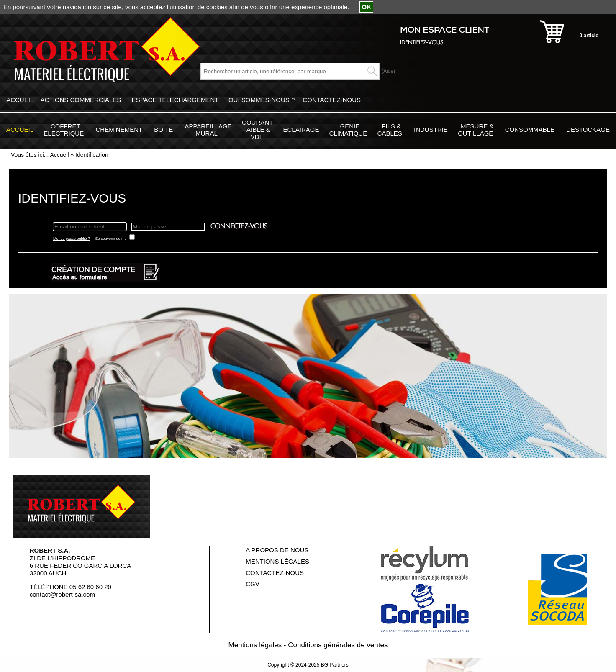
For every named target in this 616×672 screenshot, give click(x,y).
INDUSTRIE (431, 130)
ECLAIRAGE (301, 130)
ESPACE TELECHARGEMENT (175, 100)
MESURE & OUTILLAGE (476, 130)
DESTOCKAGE (588, 130)
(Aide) (388, 71)
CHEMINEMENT (119, 130)
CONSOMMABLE (530, 130)
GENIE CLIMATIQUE (348, 130)
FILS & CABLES (390, 130)
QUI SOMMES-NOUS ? (262, 100)
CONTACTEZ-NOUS (332, 100)
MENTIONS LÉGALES (277, 561)
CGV (253, 584)
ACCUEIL (20, 100)
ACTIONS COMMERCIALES (81, 100)
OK (366, 7)
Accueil (59, 155)
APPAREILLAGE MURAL (208, 130)
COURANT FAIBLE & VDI (257, 130)
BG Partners (335, 665)
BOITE (163, 130)
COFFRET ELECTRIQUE (64, 130)
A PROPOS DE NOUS (277, 550)
